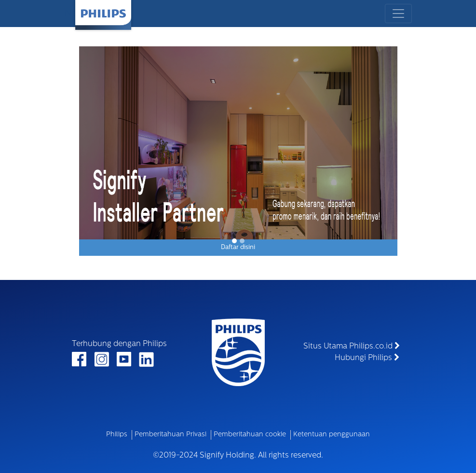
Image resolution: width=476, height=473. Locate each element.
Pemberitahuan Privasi (170, 435)
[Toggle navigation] (398, 14)
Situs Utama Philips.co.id (352, 346)
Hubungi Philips (367, 358)
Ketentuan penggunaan (332, 435)
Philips (117, 435)
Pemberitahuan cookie (250, 435)
